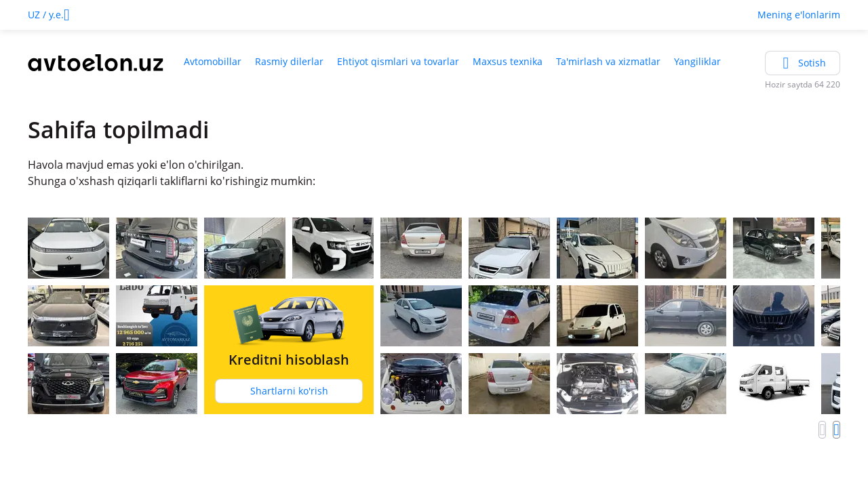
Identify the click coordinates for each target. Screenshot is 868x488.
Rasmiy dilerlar (289, 61)
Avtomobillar (213, 61)
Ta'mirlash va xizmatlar (608, 61)
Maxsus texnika (508, 61)
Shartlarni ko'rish (289, 391)
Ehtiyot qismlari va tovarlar (398, 61)
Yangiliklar (697, 61)
